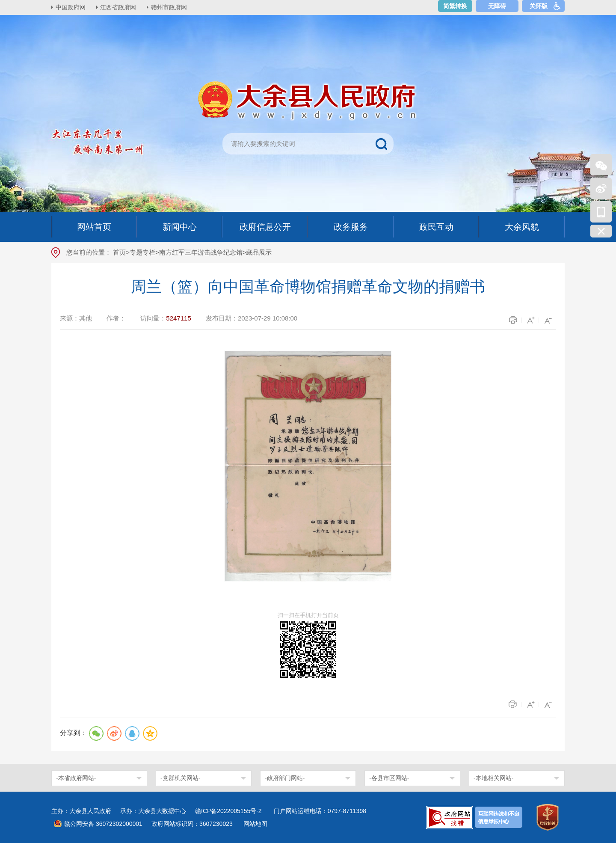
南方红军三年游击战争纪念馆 (201, 252)
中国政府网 (71, 7)
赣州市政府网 (169, 7)
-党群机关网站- (180, 778)
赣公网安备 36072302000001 (103, 824)
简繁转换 (455, 6)
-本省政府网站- (76, 778)
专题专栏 (142, 252)
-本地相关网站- (493, 778)
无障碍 (497, 6)
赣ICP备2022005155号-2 (231, 811)
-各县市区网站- (389, 778)
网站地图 (255, 824)
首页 (119, 252)
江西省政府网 (118, 7)
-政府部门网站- (285, 778)
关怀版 (539, 6)
